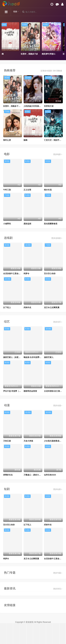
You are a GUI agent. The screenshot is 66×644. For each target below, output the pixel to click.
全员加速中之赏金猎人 (13, 274)
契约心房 (7, 140)
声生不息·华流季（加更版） (15, 391)
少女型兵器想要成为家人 (55, 441)
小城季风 (7, 224)
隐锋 (4, 54)
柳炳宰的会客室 (30, 391)
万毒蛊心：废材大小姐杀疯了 (36, 475)
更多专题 (58, 573)
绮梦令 (26, 274)
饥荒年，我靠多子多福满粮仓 (36, 54)
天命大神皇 (28, 441)
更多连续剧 (57, 238)
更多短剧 (58, 489)
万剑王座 (7, 441)
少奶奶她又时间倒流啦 (33, 106)
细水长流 (48, 190)
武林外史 (27, 307)
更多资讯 (58, 589)
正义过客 (27, 190)
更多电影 (58, 154)
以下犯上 (7, 307)
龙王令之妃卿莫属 (52, 307)
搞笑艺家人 (49, 357)
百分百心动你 (50, 274)
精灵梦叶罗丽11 (51, 54)
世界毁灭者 (49, 106)
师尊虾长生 (8, 475)
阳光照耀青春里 (51, 224)
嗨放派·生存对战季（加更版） (36, 357)
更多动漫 (58, 406)
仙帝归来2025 (50, 475)
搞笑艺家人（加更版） (13, 357)
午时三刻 (7, 190)
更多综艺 (58, 322)
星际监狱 (27, 224)
